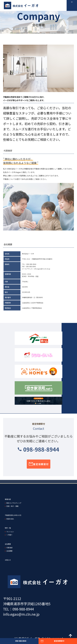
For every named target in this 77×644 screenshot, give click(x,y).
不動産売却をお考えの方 (13, 515)
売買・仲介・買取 (12, 506)
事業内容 (8, 499)
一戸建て (9, 535)
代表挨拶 (9, 548)
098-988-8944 (41, 451)
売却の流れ (10, 519)
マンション (10, 532)
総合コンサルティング (14, 503)
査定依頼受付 (41, 466)
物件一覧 (8, 528)
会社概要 (8, 544)
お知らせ (8, 560)
